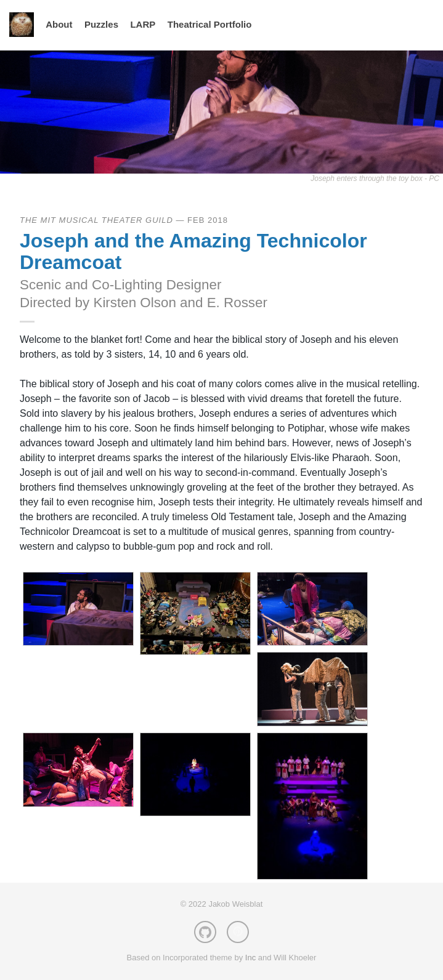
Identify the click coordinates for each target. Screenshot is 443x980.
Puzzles (101, 24)
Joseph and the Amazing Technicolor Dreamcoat (193, 251)
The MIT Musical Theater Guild (96, 220)
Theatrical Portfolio (210, 24)
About (59, 24)
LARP (143, 24)
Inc (250, 958)
